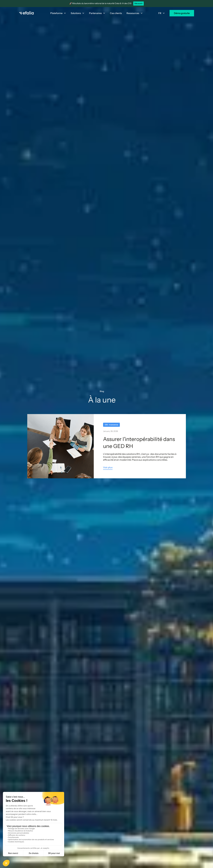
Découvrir (139, 3)
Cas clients (116, 13)
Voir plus (108, 467)
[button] (58, 13)
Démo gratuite (182, 13)
